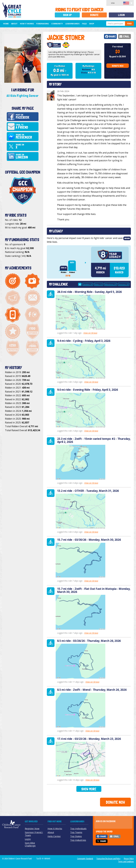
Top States (76, 836)
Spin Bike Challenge (30, 844)
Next (87, 263)
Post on (27, 117)
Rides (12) (99, 284)
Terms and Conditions (126, 862)
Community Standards (85, 859)
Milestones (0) (111, 284)
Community (57, 24)
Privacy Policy (129, 859)
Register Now (32, 828)
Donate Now (118, 66)
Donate (94, 15)
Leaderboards (72, 24)
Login (121, 15)
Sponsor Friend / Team (34, 834)
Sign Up (67, 15)
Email (126, 37)
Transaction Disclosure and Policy (108, 859)
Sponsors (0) (124, 284)
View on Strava (90, 333)
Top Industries (78, 840)
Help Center (54, 836)
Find (129, 24)
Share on (27, 137)
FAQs (84, 24)
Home (6, 24)
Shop (92, 24)
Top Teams (76, 832)
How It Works (27, 24)
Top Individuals (78, 828)
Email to (27, 127)
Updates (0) (88, 284)
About (14, 24)
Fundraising (43, 24)
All (80, 284)
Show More (89, 789)
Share (112, 37)
